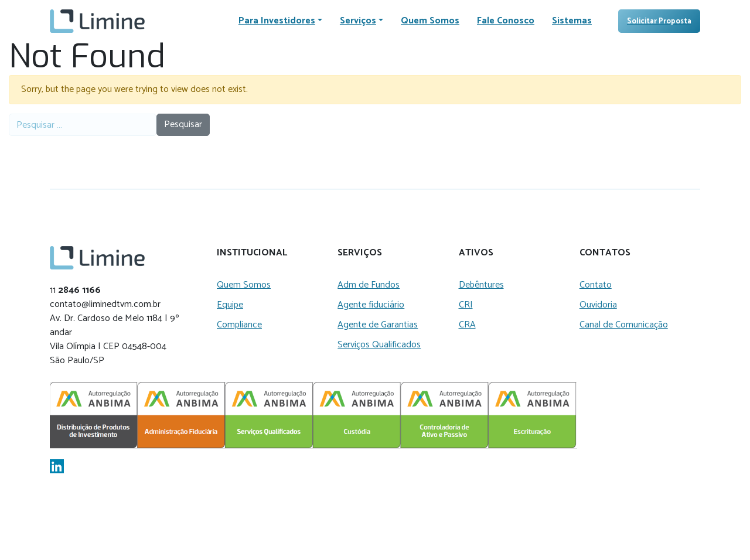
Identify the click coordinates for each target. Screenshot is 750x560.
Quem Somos (430, 21)
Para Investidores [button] (277, 21)
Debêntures (481, 285)
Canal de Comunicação (624, 325)
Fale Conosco (506, 21)
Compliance (239, 325)
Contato (596, 285)
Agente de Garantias (378, 325)
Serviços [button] (358, 21)
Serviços (360, 253)
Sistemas (572, 21)
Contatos (605, 253)
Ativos (476, 253)
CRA (467, 325)
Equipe (230, 305)
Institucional (252, 253)
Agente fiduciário (371, 305)
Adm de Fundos (369, 285)
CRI (466, 305)
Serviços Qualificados (379, 345)
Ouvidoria (598, 305)
